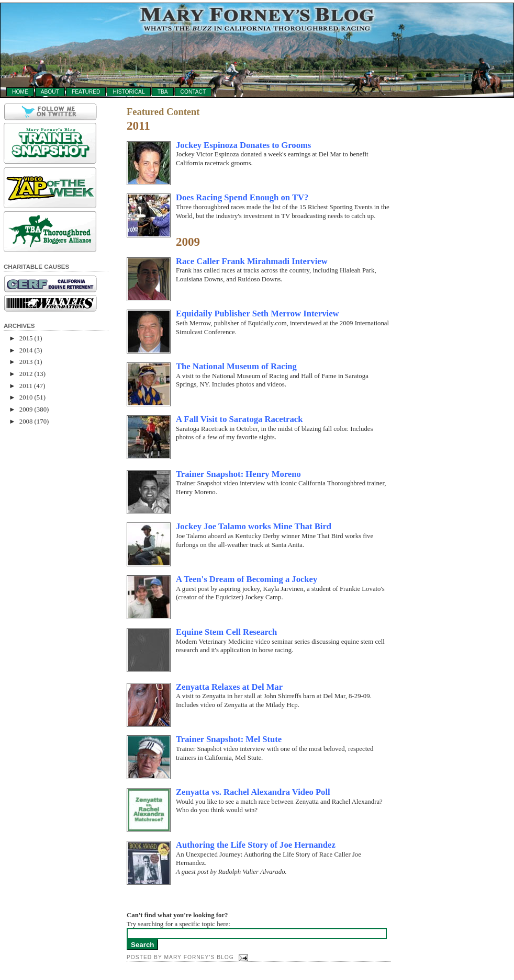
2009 (26, 409)
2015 (26, 338)
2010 (26, 397)
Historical (128, 92)
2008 (26, 421)
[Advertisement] (46, 593)
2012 (26, 374)
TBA (163, 92)
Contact (193, 92)
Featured (86, 92)
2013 (26, 362)
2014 (26, 350)
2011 (26, 386)
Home (20, 92)
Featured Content (163, 112)
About (50, 92)
